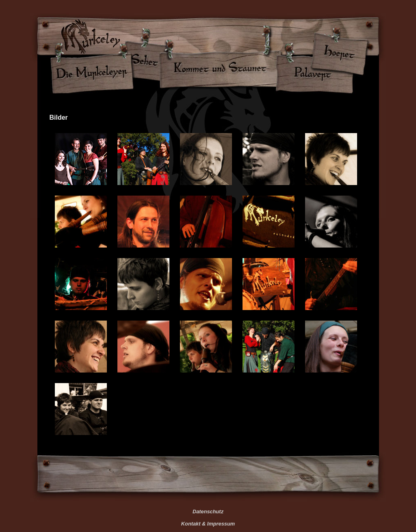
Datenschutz (208, 512)
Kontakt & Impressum (208, 524)
